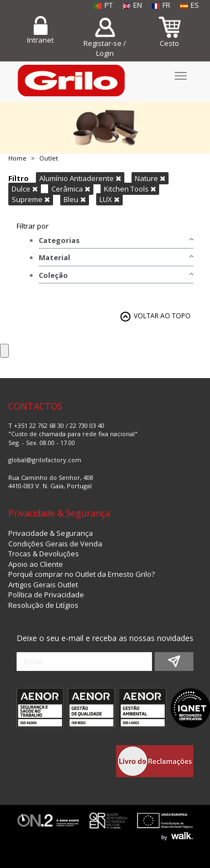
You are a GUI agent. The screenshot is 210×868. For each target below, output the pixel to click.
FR (161, 5)
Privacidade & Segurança (51, 533)
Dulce (25, 189)
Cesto (169, 43)
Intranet (40, 40)
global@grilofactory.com (45, 460)
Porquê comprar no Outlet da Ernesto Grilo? (82, 574)
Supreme (31, 199)
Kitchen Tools (130, 189)
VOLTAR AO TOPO (162, 316)
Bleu (75, 199)
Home (17, 158)
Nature (150, 178)
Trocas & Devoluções (44, 554)
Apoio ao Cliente (36, 564)
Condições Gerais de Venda (55, 544)
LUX (109, 199)
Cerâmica (71, 189)
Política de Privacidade (46, 595)
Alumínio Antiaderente (80, 178)
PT (103, 5)
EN (132, 5)
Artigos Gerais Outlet (43, 585)
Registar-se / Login (105, 48)
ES (190, 5)
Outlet (49, 158)
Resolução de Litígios (43, 605)
